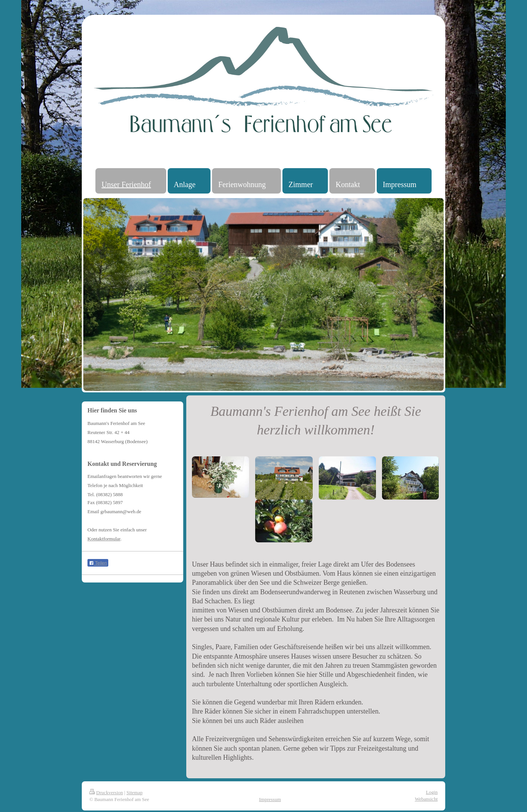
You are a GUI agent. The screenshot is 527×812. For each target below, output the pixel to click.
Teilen (98, 563)
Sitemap (135, 792)
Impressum (270, 799)
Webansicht (426, 799)
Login (432, 792)
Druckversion (106, 792)
